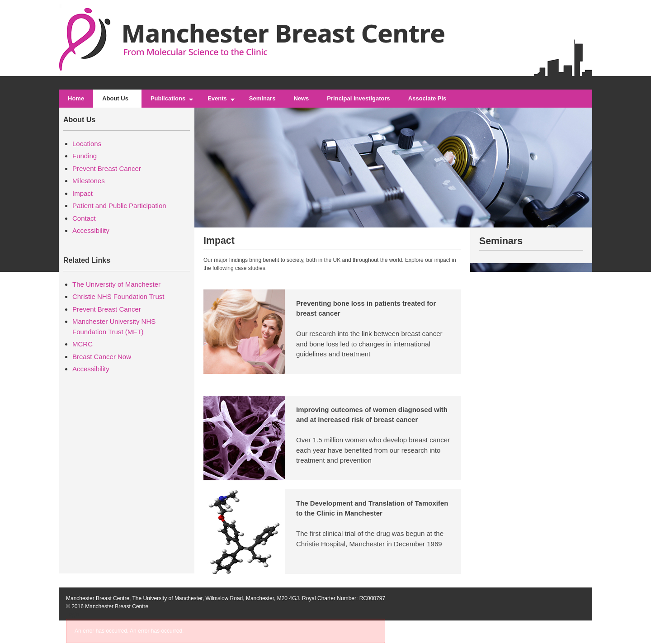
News (301, 98)
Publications (170, 101)
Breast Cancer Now (102, 357)
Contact (84, 218)
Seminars (262, 98)
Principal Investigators (358, 98)
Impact (83, 193)
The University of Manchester (116, 284)
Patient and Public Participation (119, 206)
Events (219, 101)
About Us (117, 101)
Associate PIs (427, 98)
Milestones (89, 181)
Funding (85, 156)
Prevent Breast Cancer (107, 168)
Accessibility (91, 230)
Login (73, 615)
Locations (87, 144)
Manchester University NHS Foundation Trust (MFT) (114, 327)
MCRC (83, 344)
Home (76, 98)
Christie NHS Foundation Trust (118, 296)
